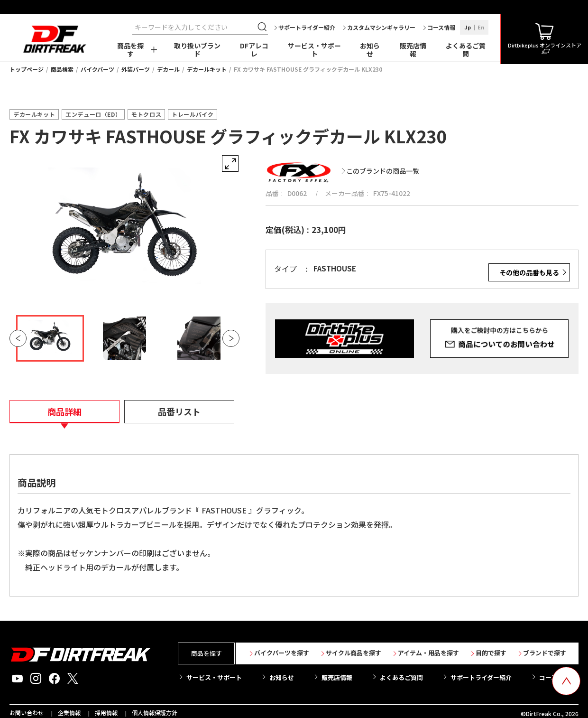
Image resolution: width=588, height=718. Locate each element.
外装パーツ (136, 69)
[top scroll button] (566, 681)
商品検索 (62, 69)
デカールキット (207, 69)
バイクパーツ (97, 69)
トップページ (27, 69)
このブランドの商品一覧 (383, 171)
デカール (168, 69)
